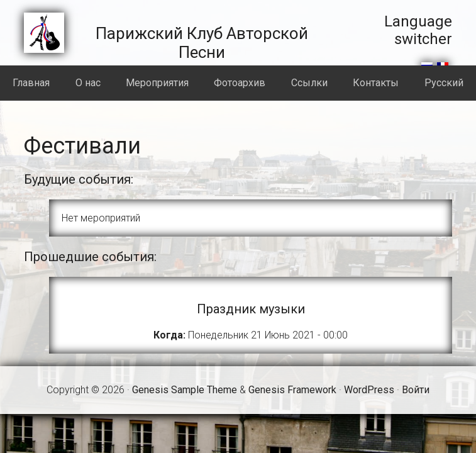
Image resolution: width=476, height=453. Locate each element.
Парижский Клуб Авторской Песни (202, 43)
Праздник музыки (251, 309)
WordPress (369, 390)
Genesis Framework (292, 390)
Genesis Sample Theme (185, 390)
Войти (416, 390)
